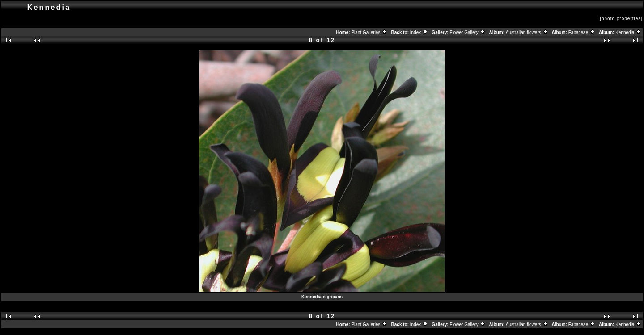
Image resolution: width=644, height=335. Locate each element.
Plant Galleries (369, 32)
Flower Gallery (467, 32)
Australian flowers (527, 32)
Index (419, 32)
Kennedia (628, 32)
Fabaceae (582, 32)
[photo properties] (621, 19)
